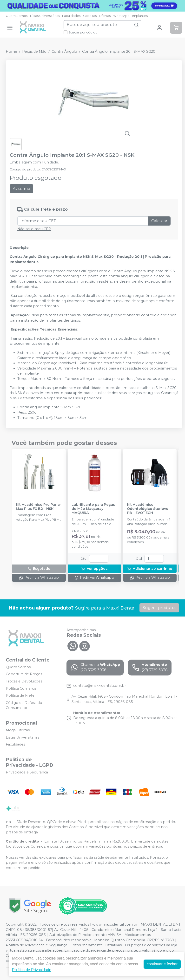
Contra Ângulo (64, 52)
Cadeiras (90, 16)
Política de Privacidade (32, 970)
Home (11, 52)
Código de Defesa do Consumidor (24, 705)
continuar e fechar (162, 964)
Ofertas (105, 16)
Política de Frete (20, 695)
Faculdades (71, 16)
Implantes (140, 16)
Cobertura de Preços (24, 674)
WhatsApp (121, 16)
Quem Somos (17, 16)
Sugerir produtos (159, 608)
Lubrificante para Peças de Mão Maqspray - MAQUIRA (93, 509)
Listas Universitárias (45, 16)
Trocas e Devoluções (24, 681)
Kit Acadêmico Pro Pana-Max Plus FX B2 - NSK (39, 507)
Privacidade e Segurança (27, 772)
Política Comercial (22, 688)
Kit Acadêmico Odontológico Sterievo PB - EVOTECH (148, 509)
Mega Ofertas (18, 730)
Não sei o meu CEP (34, 229)
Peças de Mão (34, 52)
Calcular (159, 221)
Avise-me (21, 189)
